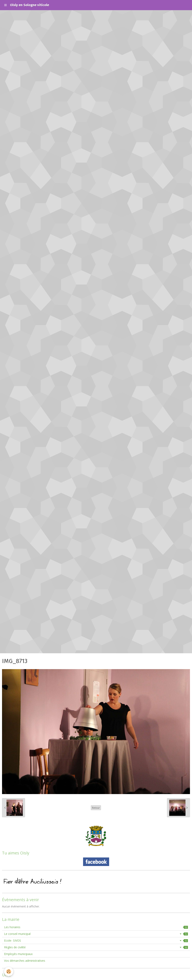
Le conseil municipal (96, 934)
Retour (96, 808)
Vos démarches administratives (25, 961)
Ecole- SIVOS (96, 940)
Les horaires (96, 927)
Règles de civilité (96, 947)
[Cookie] (9, 972)
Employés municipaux (18, 954)
